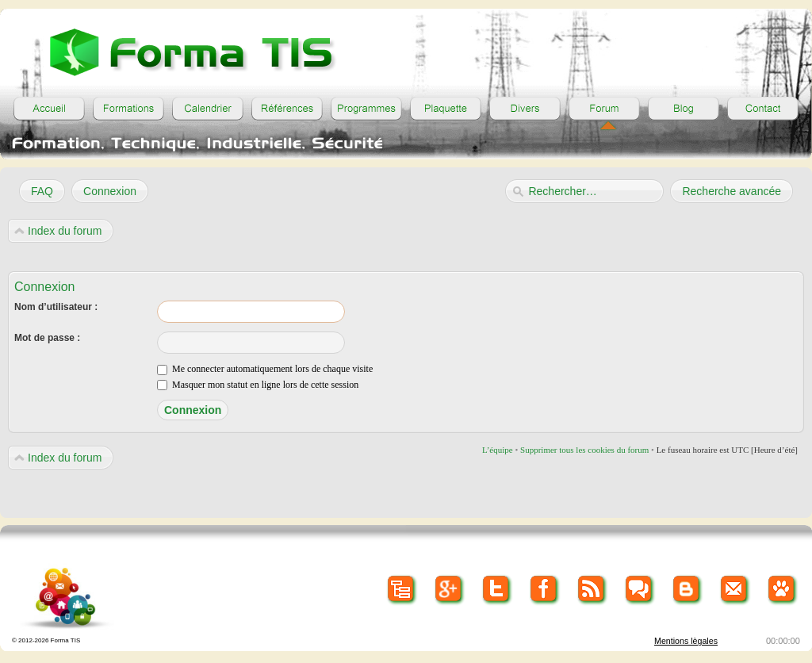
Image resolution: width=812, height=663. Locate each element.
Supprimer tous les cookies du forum (584, 450)
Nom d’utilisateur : (56, 307)
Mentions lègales (686, 641)
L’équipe (498, 450)
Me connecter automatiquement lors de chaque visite (265, 369)
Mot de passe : (47, 338)
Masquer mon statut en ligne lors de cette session (258, 385)
